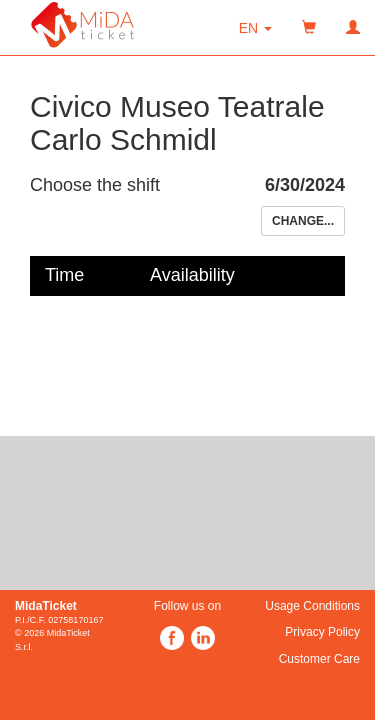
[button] (255, 28)
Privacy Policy (322, 632)
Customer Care (319, 659)
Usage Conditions (312, 606)
